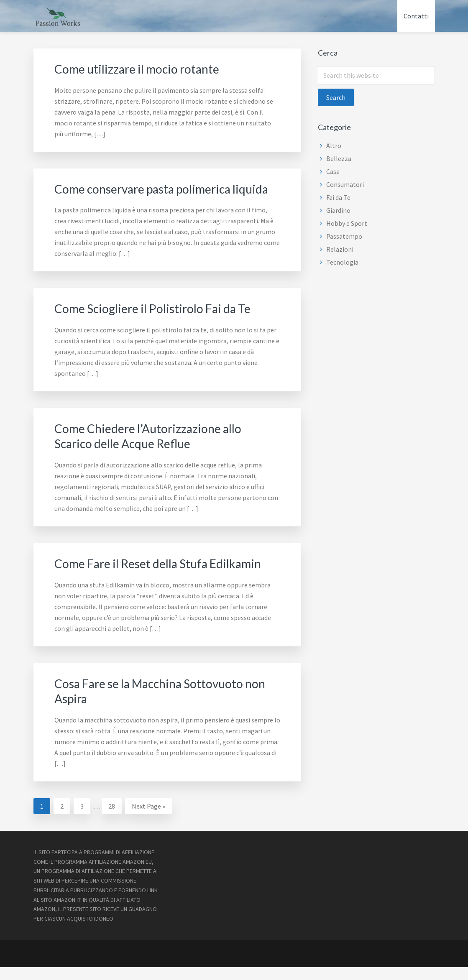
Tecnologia (342, 262)
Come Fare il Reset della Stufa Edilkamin (165, 577)
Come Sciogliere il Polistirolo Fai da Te (159, 323)
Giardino (338, 210)
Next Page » (148, 820)
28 (115, 818)
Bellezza (339, 158)
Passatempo (344, 236)
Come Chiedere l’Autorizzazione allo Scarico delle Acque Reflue (154, 450)
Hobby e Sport (347, 223)
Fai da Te (338, 197)
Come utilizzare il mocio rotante (142, 69)
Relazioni (340, 249)
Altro (334, 145)
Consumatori (345, 184)
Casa (333, 171)
